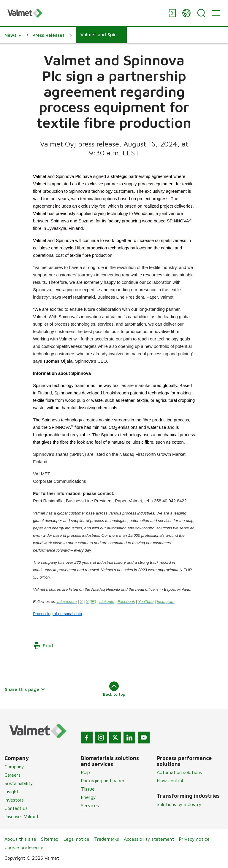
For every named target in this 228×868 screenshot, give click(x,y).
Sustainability (19, 783)
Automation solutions (179, 772)
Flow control (170, 781)
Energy (88, 797)
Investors (14, 800)
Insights (12, 791)
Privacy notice (194, 839)
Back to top (114, 689)
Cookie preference (24, 847)
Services (90, 805)
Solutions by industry (179, 804)
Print (43, 646)
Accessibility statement (149, 839)
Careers (12, 775)
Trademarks (107, 839)
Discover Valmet (22, 816)
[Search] (201, 13)
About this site (20, 839)
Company (14, 767)
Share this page (25, 689)
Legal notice (76, 839)
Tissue (88, 789)
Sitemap (50, 839)
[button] (13, 35)
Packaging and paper (103, 781)
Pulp (85, 772)
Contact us (16, 808)
